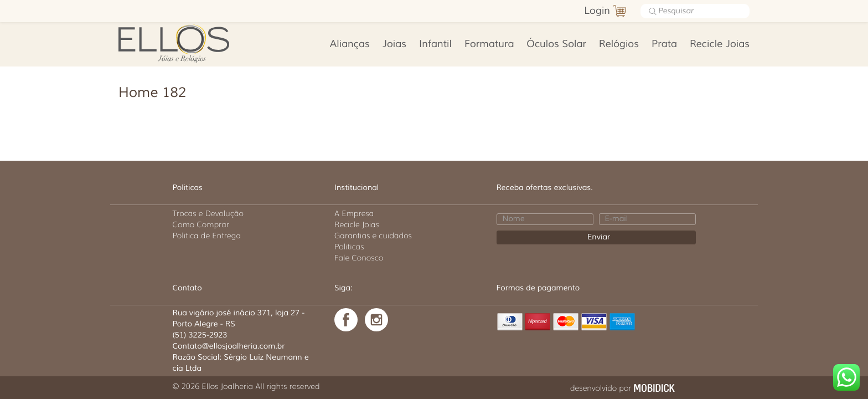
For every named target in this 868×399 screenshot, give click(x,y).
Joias (394, 44)
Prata (664, 44)
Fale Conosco (359, 258)
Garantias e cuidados (373, 236)
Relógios (619, 44)
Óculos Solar (556, 44)
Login (597, 11)
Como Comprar (201, 224)
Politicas (349, 247)
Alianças (350, 44)
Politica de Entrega (207, 236)
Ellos (191, 43)
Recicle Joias (720, 44)
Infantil (435, 44)
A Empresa (354, 213)
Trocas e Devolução (208, 213)
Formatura (489, 44)
